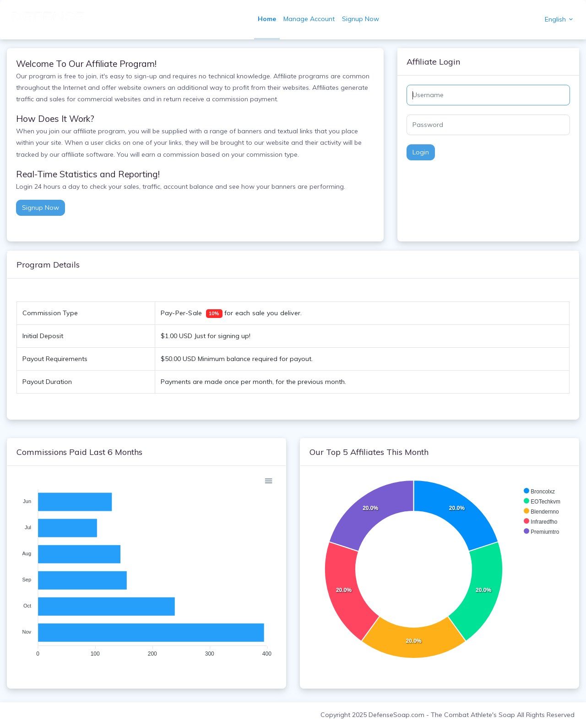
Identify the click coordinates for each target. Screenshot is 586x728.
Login (421, 152)
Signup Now (361, 19)
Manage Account (309, 19)
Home (267, 19)
